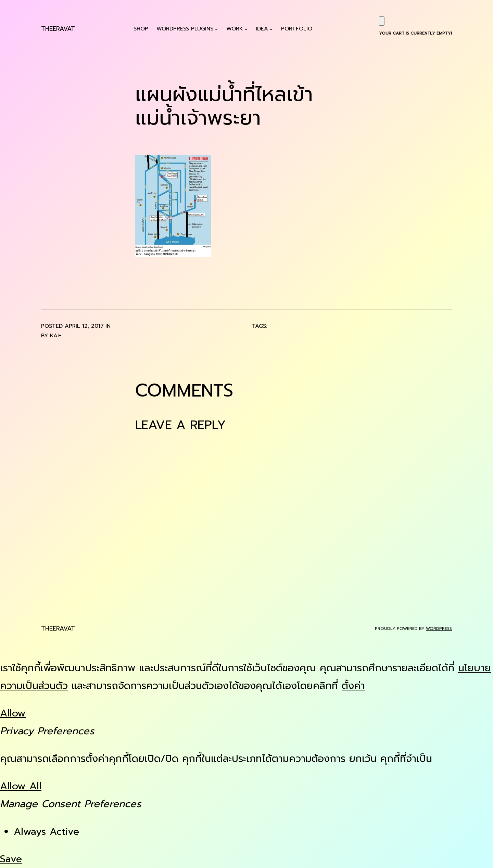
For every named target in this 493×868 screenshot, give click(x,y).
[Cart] (382, 21)
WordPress (439, 629)
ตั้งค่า (353, 686)
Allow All (21, 786)
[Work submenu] (246, 29)
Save (11, 859)
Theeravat (58, 29)
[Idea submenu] (271, 29)
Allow (13, 713)
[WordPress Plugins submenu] (216, 29)
